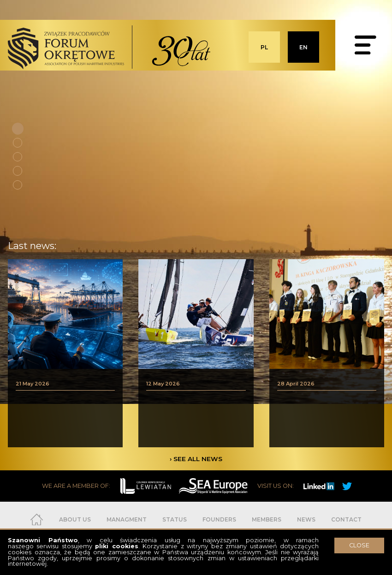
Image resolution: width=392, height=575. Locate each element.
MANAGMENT (127, 519)
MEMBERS (267, 519)
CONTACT (346, 519)
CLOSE (359, 545)
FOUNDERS (219, 519)
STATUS (175, 519)
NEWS (306, 519)
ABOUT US (75, 519)
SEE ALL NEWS (198, 459)
